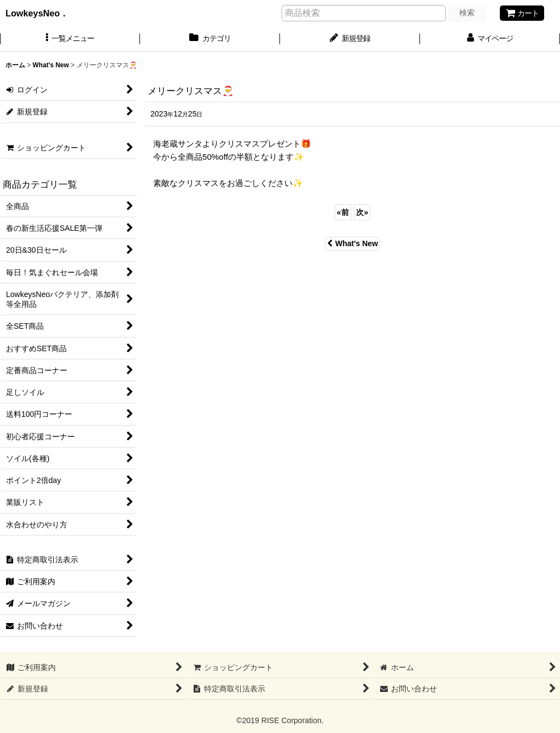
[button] (70, 39)
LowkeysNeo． (46, 13)
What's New (352, 243)
